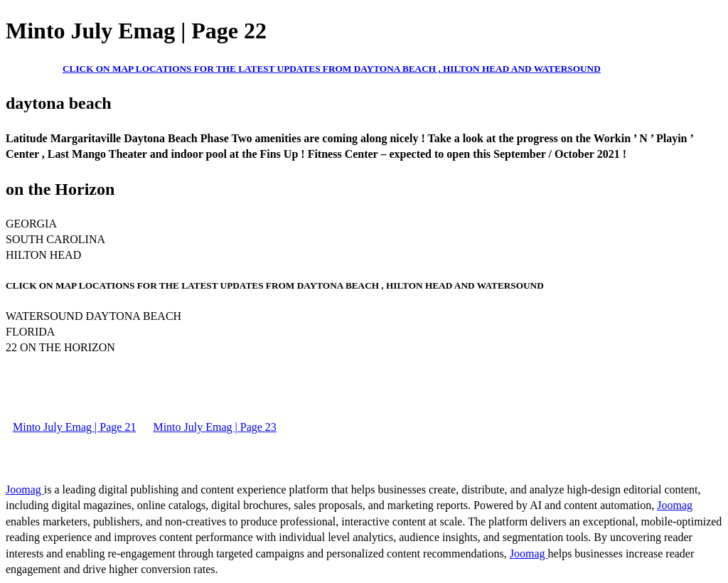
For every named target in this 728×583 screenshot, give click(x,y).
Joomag (25, 490)
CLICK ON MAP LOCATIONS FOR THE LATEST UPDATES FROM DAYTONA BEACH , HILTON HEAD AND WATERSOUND (332, 69)
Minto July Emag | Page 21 (74, 427)
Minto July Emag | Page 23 (214, 427)
